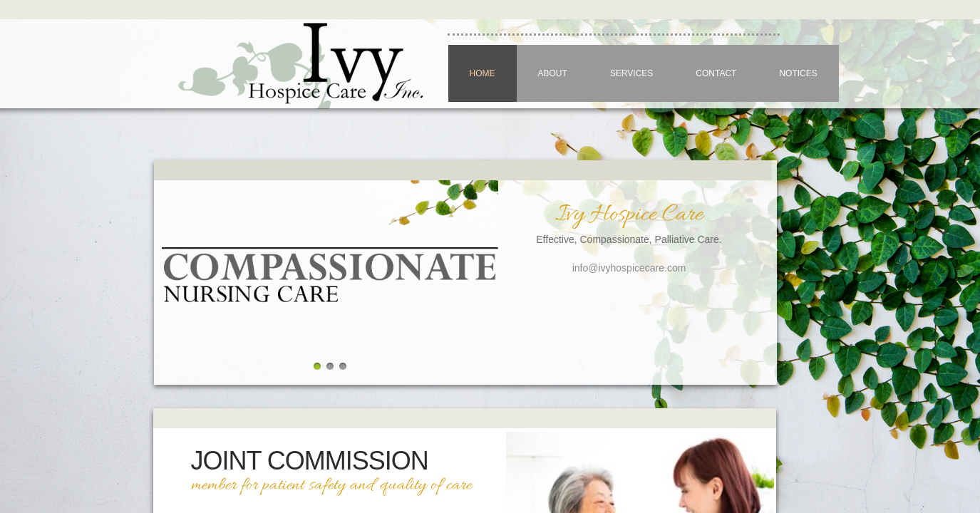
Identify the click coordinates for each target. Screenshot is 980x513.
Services (631, 73)
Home (483, 73)
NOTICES (798, 73)
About (553, 73)
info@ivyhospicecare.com (629, 268)
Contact (716, 73)
